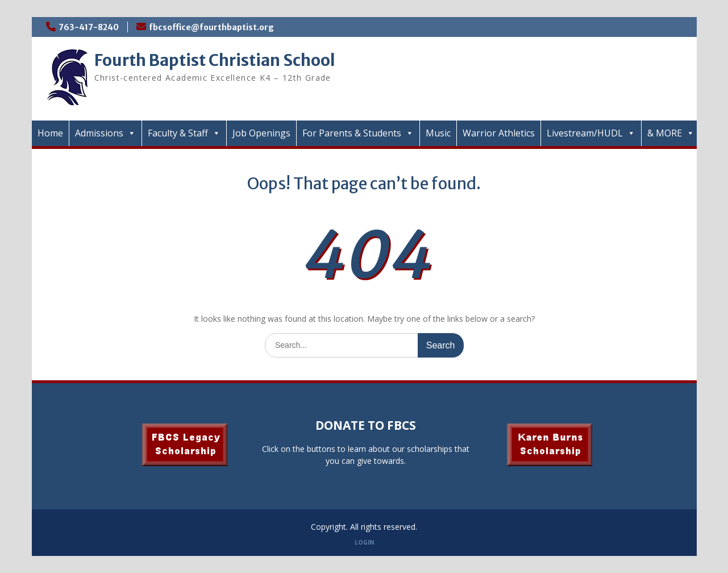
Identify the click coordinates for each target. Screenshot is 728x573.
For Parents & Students (358, 133)
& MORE (671, 133)
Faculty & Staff (184, 133)
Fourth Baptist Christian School (215, 60)
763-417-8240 (89, 27)
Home (50, 133)
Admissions (105, 133)
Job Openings (261, 133)
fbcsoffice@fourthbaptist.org (211, 27)
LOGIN (364, 542)
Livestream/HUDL (591, 133)
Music (438, 133)
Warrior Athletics (499, 133)
